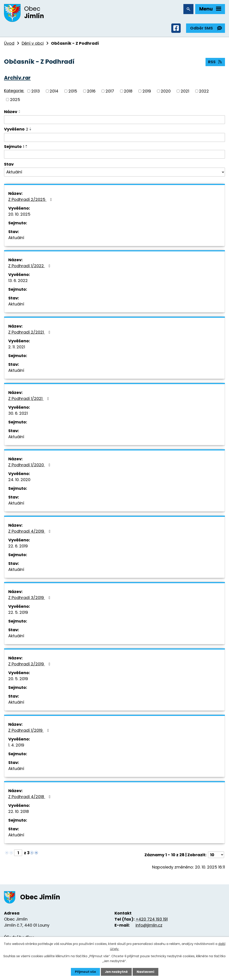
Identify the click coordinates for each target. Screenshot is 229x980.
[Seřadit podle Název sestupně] (20, 113)
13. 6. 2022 (18, 281)
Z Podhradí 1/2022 (30, 266)
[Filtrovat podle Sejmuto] (114, 155)
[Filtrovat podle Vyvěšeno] (114, 138)
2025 (15, 100)
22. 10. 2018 (19, 812)
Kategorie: (14, 91)
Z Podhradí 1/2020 (30, 466)
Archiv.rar (17, 78)
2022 (204, 92)
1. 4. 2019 (16, 746)
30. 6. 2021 (18, 414)
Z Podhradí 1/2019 (30, 731)
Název (11, 112)
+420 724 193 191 (152, 920)
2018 (128, 92)
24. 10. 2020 (19, 480)
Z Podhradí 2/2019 (30, 665)
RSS (215, 63)
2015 (73, 92)
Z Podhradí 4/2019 (30, 532)
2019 (147, 92)
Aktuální (16, 238)
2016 (91, 92)
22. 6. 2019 (18, 547)
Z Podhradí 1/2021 (30, 399)
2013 (36, 92)
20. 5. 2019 (18, 679)
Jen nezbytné (116, 972)
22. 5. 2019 (18, 613)
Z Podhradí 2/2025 (31, 200)
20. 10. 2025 (19, 215)
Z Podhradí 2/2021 (30, 333)
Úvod (9, 44)
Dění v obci (33, 44)
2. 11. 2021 (17, 348)
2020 (166, 92)
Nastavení (146, 972)
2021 (185, 92)
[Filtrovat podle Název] (114, 120)
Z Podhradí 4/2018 (30, 797)
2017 (110, 92)
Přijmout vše (85, 972)
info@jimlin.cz (149, 926)
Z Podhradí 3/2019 (30, 598)
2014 (54, 92)
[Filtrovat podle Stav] (114, 173)
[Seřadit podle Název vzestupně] (20, 111)
